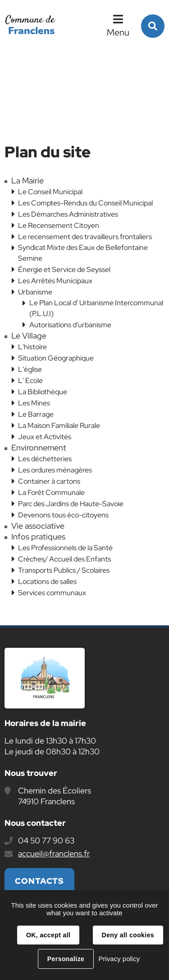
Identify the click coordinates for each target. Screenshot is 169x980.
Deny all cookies (128, 935)
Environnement (39, 448)
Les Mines (34, 403)
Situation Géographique (56, 358)
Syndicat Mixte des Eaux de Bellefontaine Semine (83, 253)
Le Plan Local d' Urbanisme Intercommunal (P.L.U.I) (96, 308)
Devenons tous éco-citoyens (63, 515)
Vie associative (38, 526)
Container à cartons (49, 481)
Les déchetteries (45, 459)
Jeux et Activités (45, 437)
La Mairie (27, 181)
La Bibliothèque (43, 392)
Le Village (29, 336)
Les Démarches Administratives (68, 214)
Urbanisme (35, 292)
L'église (30, 369)
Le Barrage (36, 414)
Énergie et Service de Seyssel (64, 269)
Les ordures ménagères (55, 470)
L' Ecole (30, 381)
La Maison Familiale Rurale (59, 425)
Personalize (66, 959)
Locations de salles (47, 581)
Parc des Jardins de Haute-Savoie (71, 504)
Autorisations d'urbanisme (70, 325)
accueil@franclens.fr (54, 853)
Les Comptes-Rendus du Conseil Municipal (85, 203)
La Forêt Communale (51, 492)
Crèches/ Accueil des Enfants (64, 559)
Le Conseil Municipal (50, 192)
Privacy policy (119, 959)
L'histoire (32, 347)
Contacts (39, 881)
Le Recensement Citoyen (59, 225)
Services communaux (52, 593)
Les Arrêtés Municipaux (55, 281)
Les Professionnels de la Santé (65, 548)
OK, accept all (48, 935)
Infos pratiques (38, 537)
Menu (118, 32)
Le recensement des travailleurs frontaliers (85, 237)
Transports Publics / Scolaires (64, 570)
